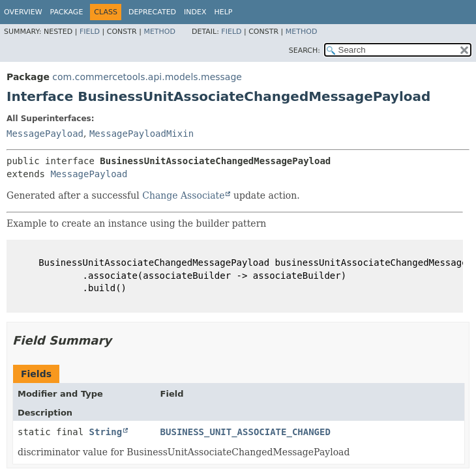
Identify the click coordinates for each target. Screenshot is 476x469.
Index (195, 12)
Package (67, 12)
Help (224, 12)
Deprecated (152, 12)
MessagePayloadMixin (141, 134)
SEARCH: (305, 50)
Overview (23, 12)
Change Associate (183, 195)
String (106, 432)
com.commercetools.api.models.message (147, 77)
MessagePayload (45, 134)
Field (90, 32)
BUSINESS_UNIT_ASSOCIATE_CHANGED (245, 432)
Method (159, 32)
